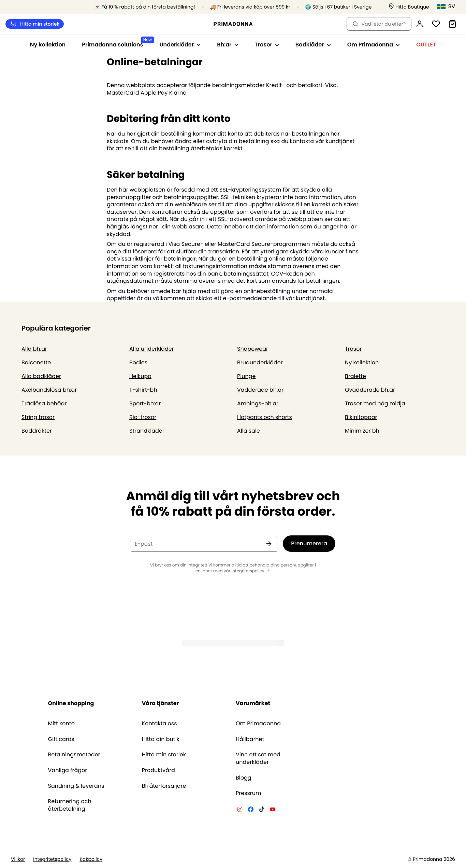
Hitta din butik (161, 739)
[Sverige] (449, 6)
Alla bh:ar (34, 349)
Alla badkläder (41, 376)
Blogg (244, 778)
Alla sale (249, 431)
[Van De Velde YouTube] (273, 810)
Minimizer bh (362, 431)
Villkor (18, 859)
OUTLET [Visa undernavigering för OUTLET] (426, 45)
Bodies (138, 362)
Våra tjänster (161, 703)
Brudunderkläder (260, 362)
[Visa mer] (268, 571)
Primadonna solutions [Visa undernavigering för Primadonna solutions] (116, 43)
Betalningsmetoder (74, 755)
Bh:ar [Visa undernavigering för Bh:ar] (228, 45)
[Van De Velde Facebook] (251, 810)
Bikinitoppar (361, 417)
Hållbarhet (250, 739)
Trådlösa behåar (44, 403)
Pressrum (249, 793)
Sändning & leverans (76, 786)
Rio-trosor (143, 417)
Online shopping (71, 703)
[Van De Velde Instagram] (240, 810)
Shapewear (253, 349)
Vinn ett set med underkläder (258, 758)
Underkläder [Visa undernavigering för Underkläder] (180, 45)
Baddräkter (37, 431)
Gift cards (61, 739)
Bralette (355, 376)
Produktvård (158, 770)
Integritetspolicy (52, 859)
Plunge (246, 376)
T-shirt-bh (143, 390)
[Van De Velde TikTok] (262, 810)
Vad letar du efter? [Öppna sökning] (379, 24)
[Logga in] (420, 24)
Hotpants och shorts (265, 417)
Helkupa (140, 376)
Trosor (353, 349)
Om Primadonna (258, 724)
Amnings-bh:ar (258, 403)
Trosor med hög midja (375, 403)
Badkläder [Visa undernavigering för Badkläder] (313, 45)
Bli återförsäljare (164, 786)
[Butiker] (409, 7)
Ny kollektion (48, 45)
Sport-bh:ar (145, 403)
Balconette (36, 362)
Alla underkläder (152, 349)
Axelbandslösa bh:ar (49, 390)
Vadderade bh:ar (260, 390)
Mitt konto (61, 724)
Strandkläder (147, 431)
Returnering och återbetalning (70, 805)
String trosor (38, 417)
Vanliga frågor (68, 770)
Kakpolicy (91, 859)
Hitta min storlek (35, 24)
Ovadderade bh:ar (370, 390)
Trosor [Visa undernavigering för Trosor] (267, 45)
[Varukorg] (452, 24)
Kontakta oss (159, 724)
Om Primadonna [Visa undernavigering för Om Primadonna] (374, 45)
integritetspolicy (248, 571)
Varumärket (253, 703)
